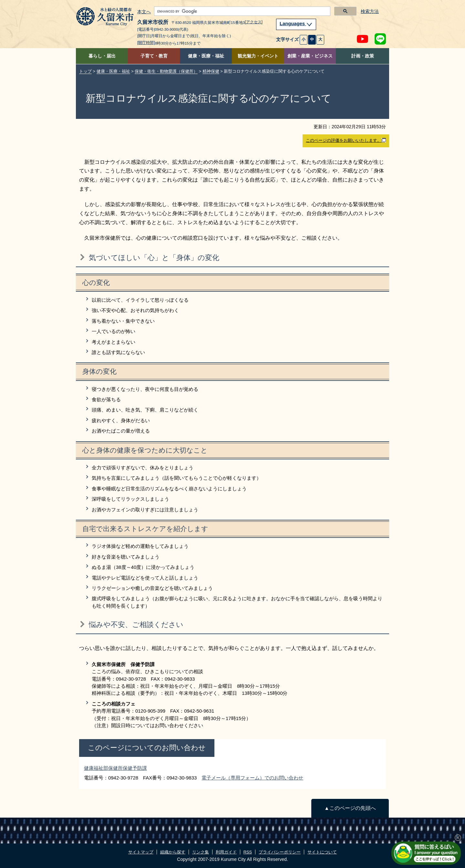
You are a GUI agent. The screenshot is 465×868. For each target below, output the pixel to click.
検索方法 (370, 11)
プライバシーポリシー (280, 852)
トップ (85, 71)
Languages (296, 24)
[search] (242, 11)
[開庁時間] (146, 43)
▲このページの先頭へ (350, 808)
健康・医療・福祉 (206, 56)
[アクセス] (254, 22)
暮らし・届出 (102, 56)
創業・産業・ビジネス (310, 56)
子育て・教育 (154, 56)
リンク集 (201, 852)
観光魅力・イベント (258, 56)
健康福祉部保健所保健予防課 (115, 768)
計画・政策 (363, 56)
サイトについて (322, 852)
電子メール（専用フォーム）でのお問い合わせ (252, 778)
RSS (248, 852)
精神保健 (211, 71)
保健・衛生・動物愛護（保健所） (166, 71)
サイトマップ (141, 852)
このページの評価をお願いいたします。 (346, 141)
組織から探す (173, 852)
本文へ (144, 12)
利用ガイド (226, 852)
